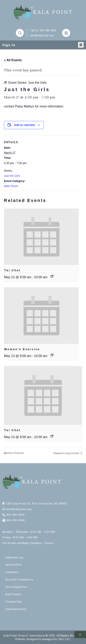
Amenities (12, 572)
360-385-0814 (48, 30)
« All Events (13, 60)
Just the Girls (12, 176)
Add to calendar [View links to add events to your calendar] (25, 125)
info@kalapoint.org (42, 35)
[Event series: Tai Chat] (52, 276)
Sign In (9, 45)
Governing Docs (16, 587)
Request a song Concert (67, 453)
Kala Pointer (14, 594)
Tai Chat (12, 270)
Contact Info (14, 602)
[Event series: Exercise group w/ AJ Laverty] (52, 355)
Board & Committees (19, 579)
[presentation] (41, 237)
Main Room (11, 186)
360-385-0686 (15, 520)
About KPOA (14, 565)
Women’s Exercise (22, 349)
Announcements (16, 609)
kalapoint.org (14, 557)
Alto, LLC (64, 639)
